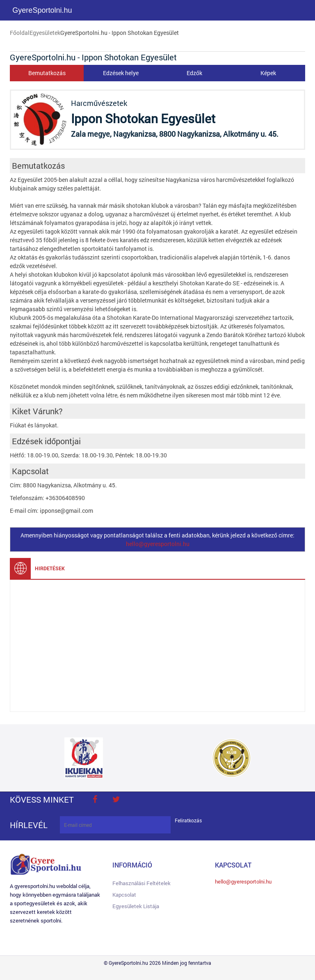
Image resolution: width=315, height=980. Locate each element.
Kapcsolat (124, 895)
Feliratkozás (188, 820)
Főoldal (20, 33)
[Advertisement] (157, 646)
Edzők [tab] (194, 73)
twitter (116, 799)
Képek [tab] (268, 73)
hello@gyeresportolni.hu (158, 544)
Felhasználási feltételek (142, 883)
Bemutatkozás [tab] (47, 73)
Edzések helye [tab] (121, 73)
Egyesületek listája (136, 906)
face (95, 799)
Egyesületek (45, 33)
